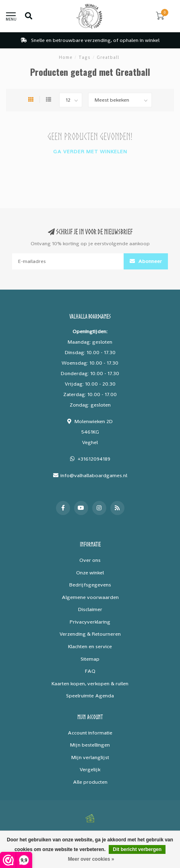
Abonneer (146, 261)
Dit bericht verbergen (137, 849)
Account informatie (90, 733)
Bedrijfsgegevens (90, 585)
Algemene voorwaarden (90, 597)
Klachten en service (90, 646)
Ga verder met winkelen (90, 151)
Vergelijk (90, 769)
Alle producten (90, 782)
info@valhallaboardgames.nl (94, 475)
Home (66, 57)
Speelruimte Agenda (90, 696)
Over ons (90, 560)
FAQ (90, 671)
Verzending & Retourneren (90, 634)
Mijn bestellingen (90, 745)
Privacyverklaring (90, 622)
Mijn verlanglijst (90, 757)
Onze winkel (90, 573)
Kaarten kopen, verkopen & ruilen (90, 683)
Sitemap (90, 659)
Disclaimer (90, 609)
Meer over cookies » (91, 859)
